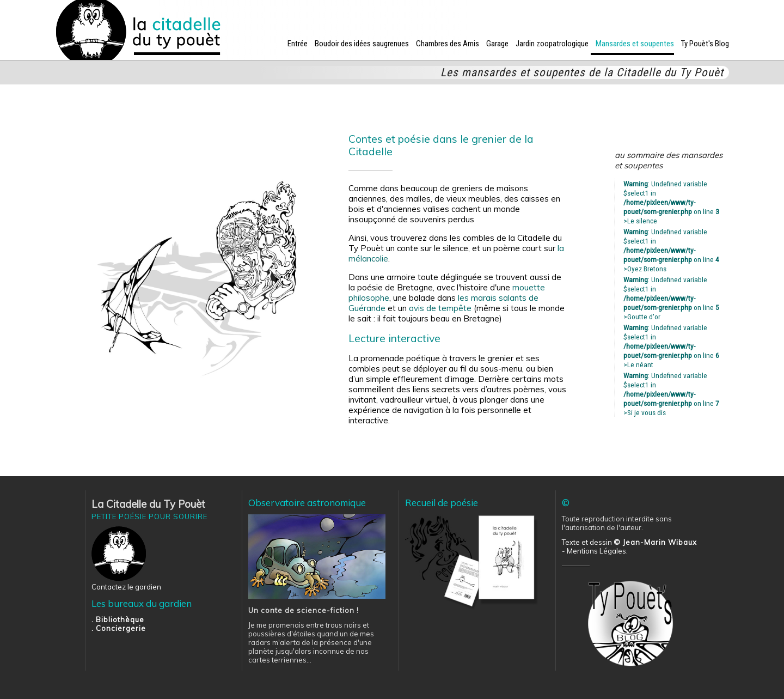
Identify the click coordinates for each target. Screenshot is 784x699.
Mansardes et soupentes (635, 44)
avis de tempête (440, 308)
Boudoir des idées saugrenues (362, 44)
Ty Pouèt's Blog (705, 44)
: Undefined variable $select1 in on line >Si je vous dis (671, 394)
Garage (497, 44)
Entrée (298, 44)
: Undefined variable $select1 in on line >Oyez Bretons (671, 250)
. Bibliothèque (118, 619)
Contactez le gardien (126, 587)
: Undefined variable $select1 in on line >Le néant (671, 346)
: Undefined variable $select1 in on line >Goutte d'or (671, 298)
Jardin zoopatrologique (552, 44)
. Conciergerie (119, 628)
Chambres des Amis (448, 44)
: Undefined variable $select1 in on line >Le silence (671, 202)
